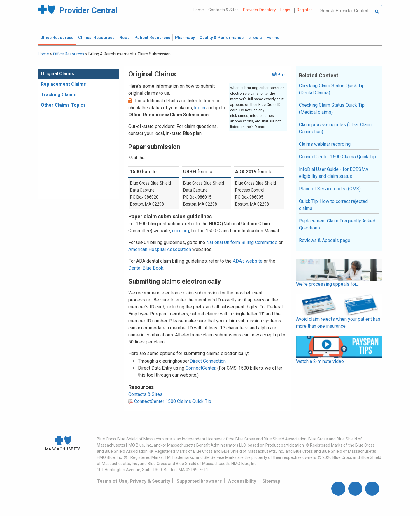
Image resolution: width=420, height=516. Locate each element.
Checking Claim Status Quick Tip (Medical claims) (332, 109)
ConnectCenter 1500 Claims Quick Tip (173, 401)
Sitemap (271, 481)
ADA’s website (248, 261)
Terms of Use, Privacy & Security (134, 481)
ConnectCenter (200, 368)
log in (199, 108)
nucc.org (181, 231)
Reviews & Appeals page (325, 240)
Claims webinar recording (325, 144)
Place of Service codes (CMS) (330, 189)
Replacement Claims (63, 84)
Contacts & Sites (223, 10)
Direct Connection (208, 361)
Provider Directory (259, 10)
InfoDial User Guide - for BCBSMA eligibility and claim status (334, 173)
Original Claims (57, 74)
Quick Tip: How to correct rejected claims (333, 205)
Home (198, 10)
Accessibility (242, 481)
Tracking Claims (59, 95)
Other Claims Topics (63, 105)
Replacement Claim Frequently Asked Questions (337, 224)
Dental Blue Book (146, 268)
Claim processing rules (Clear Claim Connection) (335, 128)
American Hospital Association (160, 249)
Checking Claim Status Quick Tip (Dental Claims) (332, 89)
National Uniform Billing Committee (242, 242)
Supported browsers (199, 481)
